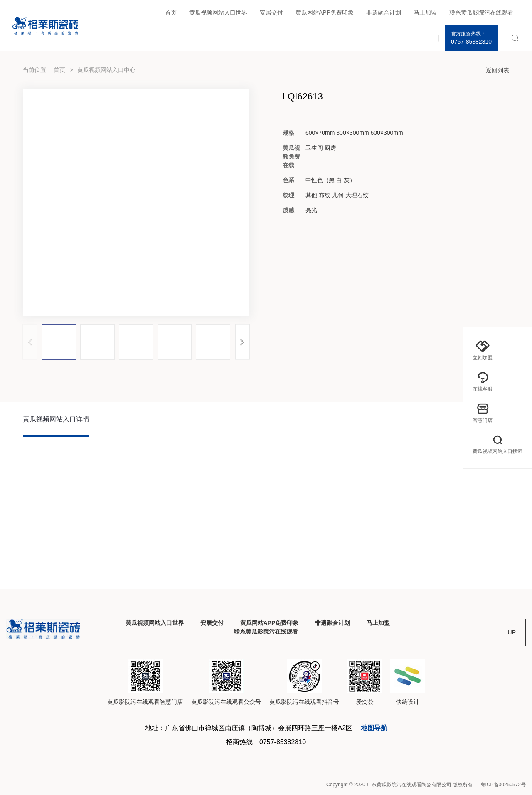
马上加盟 (425, 12)
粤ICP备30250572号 (503, 785)
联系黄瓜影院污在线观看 (481, 12)
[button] (243, 342)
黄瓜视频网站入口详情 (56, 419)
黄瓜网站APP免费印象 (325, 12)
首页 (171, 12)
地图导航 (374, 728)
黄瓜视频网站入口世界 (218, 12)
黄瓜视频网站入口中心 (106, 70)
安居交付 (271, 12)
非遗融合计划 (384, 12)
